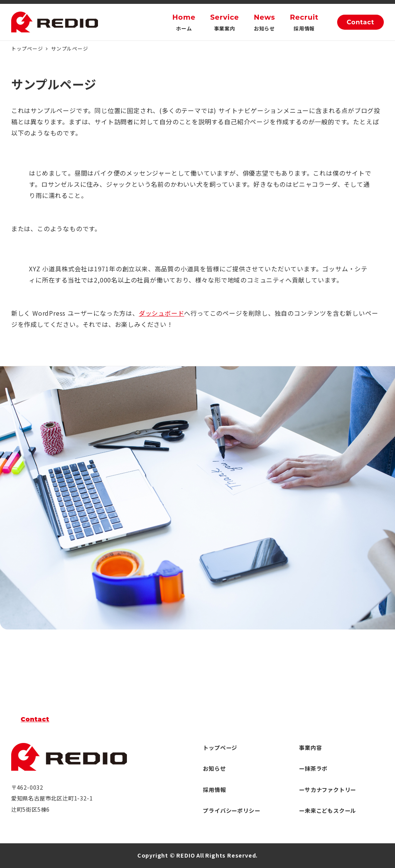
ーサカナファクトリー (327, 790)
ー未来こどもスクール (327, 810)
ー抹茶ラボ (313, 768)
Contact (361, 22)
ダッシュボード (162, 313)
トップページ (220, 748)
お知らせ (214, 768)
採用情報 (214, 790)
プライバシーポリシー (231, 810)
